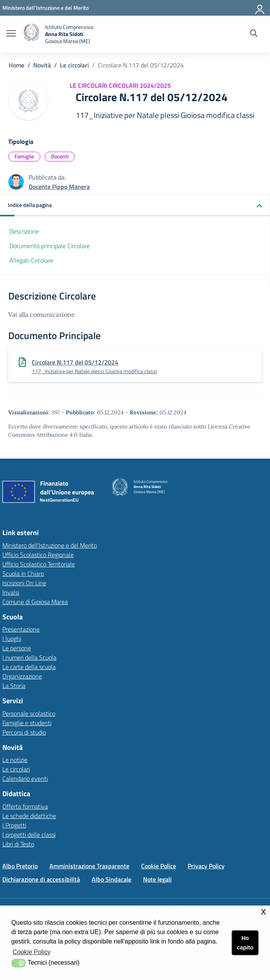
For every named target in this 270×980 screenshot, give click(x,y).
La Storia (14, 686)
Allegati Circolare (31, 260)
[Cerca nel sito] (254, 34)
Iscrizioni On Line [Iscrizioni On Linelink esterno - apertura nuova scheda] (24, 583)
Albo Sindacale (111, 879)
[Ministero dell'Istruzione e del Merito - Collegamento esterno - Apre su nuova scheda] (45, 8)
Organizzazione (22, 676)
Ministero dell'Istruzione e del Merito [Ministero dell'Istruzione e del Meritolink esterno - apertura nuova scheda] (50, 545)
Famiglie (24, 156)
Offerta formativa (25, 806)
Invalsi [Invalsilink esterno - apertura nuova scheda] (11, 592)
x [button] (264, 911)
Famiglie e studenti (27, 723)
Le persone (17, 648)
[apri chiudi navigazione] (11, 34)
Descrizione (24, 231)
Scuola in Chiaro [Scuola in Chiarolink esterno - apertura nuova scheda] (23, 573)
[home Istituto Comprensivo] (58, 34)
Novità (42, 65)
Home (16, 65)
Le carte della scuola (29, 667)
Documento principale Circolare (50, 246)
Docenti (60, 156)
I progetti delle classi (29, 835)
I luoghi (12, 639)
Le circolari (74, 65)
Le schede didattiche (29, 816)
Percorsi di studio (24, 732)
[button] (135, 206)
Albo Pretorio (20, 866)
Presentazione (21, 629)
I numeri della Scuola (29, 657)
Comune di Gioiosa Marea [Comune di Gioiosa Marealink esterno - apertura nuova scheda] (35, 602)
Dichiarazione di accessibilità (41, 879)
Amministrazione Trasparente (89, 866)
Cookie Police (159, 866)
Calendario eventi (25, 779)
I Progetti (14, 825)
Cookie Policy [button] (32, 952)
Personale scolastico (29, 713)
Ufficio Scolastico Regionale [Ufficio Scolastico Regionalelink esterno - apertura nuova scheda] (38, 555)
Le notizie (15, 760)
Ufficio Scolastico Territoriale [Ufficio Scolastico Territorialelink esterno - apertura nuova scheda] (39, 564)
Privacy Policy (206, 866)
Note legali (157, 879)
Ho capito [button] (245, 943)
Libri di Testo (18, 844)
